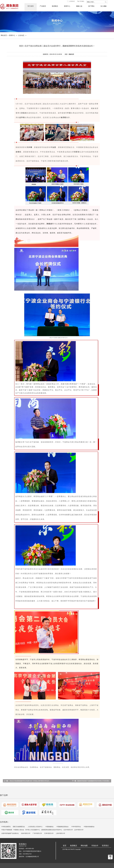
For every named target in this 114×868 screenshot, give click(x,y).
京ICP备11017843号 (68, 849)
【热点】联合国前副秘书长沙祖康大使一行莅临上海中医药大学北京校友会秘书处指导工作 (36, 781)
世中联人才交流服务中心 (33, 830)
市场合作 (95, 846)
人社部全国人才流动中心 (35, 827)
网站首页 (4, 35)
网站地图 (84, 846)
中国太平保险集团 (7, 830)
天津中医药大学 (49, 833)
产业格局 (43, 6)
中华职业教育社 (6, 827)
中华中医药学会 (76, 827)
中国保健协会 (49, 827)
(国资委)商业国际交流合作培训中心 (52, 830)
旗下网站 (91, 6)
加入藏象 (104, 6)
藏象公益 (79, 6)
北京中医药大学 (68, 830)
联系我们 (105, 846)
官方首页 (31, 6)
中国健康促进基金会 (63, 827)
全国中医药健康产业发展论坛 (10, 833)
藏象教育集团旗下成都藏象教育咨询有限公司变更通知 (93, 781)
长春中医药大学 (26, 833)
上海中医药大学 (60, 833)
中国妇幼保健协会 (89, 827)
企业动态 (21, 35)
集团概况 (55, 6)
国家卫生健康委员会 (19, 827)
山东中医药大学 (79, 830)
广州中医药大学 (37, 833)
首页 (65, 846)
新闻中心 (67, 6)
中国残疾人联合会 (19, 830)
